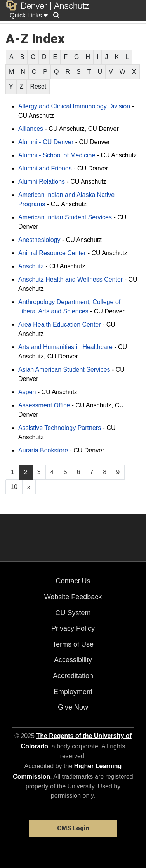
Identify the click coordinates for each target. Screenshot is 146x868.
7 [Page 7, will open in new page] (91, 472)
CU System (73, 613)
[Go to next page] (29, 487)
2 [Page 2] (26, 472)
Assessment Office (44, 405)
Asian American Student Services (64, 370)
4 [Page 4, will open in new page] (52, 472)
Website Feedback (73, 597)
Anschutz (31, 266)
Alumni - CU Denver (46, 142)
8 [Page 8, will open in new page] (105, 472)
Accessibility (73, 660)
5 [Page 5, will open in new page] (65, 472)
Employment (73, 692)
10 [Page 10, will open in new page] (14, 487)
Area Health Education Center (60, 324)
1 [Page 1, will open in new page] (13, 472)
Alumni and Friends (45, 168)
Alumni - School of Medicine (57, 155)
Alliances (31, 129)
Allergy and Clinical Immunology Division (74, 106)
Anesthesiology (39, 240)
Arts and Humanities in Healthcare (65, 347)
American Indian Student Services (65, 217)
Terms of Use (73, 644)
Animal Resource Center (52, 253)
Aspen (27, 392)
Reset (38, 86)
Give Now (73, 707)
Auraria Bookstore (43, 450)
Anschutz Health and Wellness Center (70, 279)
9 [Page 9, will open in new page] (118, 472)
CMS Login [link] (73, 828)
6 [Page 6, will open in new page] (79, 472)
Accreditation (73, 676)
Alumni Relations (42, 182)
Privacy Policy (73, 628)
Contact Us (73, 581)
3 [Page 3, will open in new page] (39, 472)
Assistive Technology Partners (60, 428)
